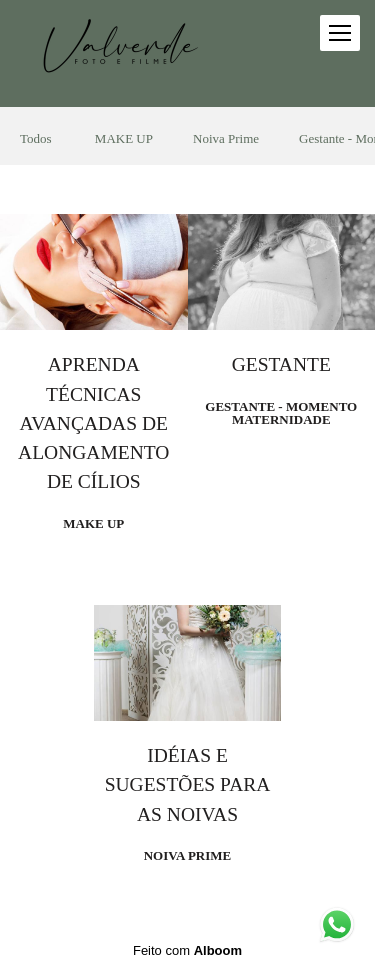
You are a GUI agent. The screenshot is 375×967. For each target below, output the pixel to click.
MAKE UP (124, 138)
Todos (36, 138)
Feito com (187, 950)
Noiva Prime (226, 138)
